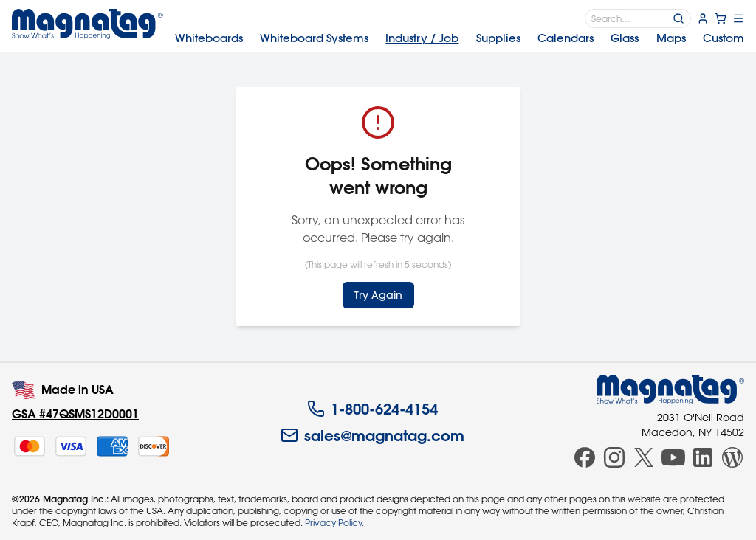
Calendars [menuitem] (566, 38)
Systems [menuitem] (314, 38)
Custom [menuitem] (724, 38)
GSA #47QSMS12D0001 (75, 413)
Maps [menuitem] (671, 38)
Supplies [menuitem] (498, 38)
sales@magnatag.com (372, 435)
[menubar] (460, 38)
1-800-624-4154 (372, 409)
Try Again (378, 295)
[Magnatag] (670, 390)
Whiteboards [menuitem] (209, 38)
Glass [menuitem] (625, 38)
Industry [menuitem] (422, 38)
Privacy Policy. (334, 522)
